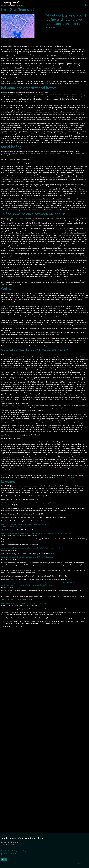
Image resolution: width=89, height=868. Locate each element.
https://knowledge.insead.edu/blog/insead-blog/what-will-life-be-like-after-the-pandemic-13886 (32, 548)
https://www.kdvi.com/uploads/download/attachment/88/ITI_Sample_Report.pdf (27, 557)
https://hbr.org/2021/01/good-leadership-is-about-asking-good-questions (25, 524)
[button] (87, 5)
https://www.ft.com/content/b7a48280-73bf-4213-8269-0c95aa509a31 (24, 603)
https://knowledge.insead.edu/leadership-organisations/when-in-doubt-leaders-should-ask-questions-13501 (36, 534)
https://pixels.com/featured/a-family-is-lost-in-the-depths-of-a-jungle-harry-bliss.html (28, 503)
